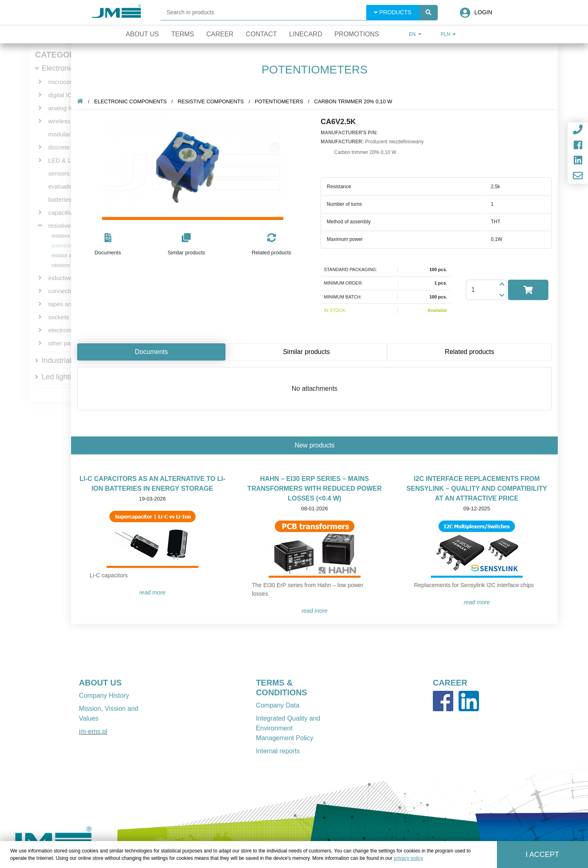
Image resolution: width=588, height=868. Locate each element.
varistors (61, 265)
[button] (109, 245)
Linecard (306, 34)
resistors (61, 236)
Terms (183, 34)
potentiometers (68, 246)
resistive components (212, 101)
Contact (261, 34)
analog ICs (63, 108)
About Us (143, 34)
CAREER (450, 683)
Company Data (278, 705)
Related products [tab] (471, 352)
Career (220, 34)
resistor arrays (67, 256)
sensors (59, 173)
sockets (59, 317)
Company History (104, 696)
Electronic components (132, 101)
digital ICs (62, 95)
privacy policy (408, 858)
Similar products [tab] (308, 352)
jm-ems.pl (93, 731)
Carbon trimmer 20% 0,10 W (355, 101)
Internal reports (278, 751)
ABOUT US (100, 683)
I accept (542, 855)
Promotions (357, 34)
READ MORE (154, 592)
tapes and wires (70, 304)
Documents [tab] (153, 352)
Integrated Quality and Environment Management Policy (288, 728)
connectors (63, 291)
